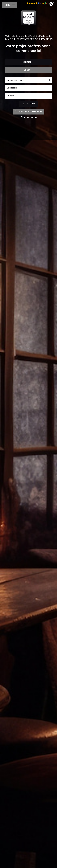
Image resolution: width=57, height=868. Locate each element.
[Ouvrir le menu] (10, 5)
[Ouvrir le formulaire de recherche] (29, 104)
